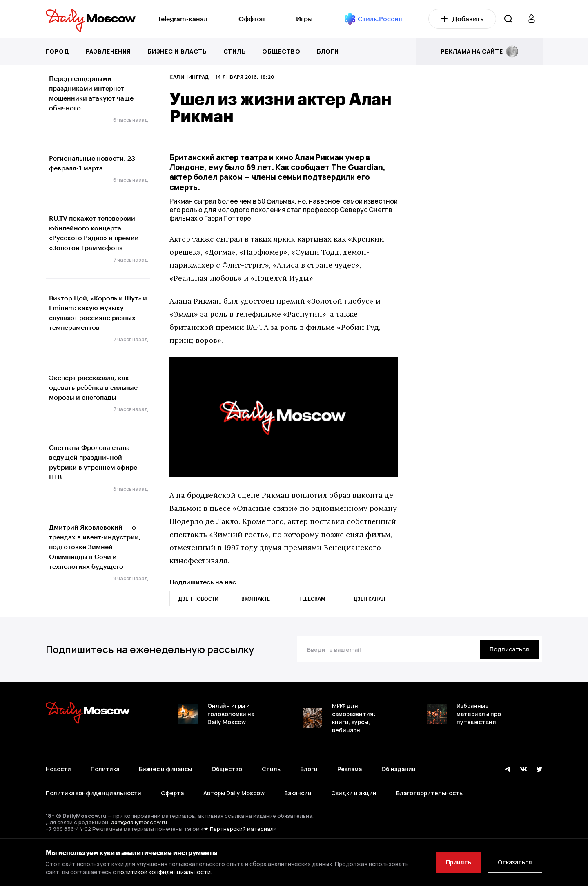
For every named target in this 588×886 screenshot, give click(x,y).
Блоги (328, 51)
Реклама (350, 769)
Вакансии (298, 793)
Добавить (462, 19)
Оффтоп (252, 19)
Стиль (235, 51)
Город (58, 51)
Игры (304, 19)
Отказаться (515, 862)
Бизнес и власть (177, 51)
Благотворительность (429, 793)
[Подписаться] (509, 649)
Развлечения (109, 51)
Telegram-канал (183, 19)
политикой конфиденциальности (164, 872)
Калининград (189, 77)
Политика (105, 769)
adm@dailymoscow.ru (139, 822)
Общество (281, 51)
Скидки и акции (354, 793)
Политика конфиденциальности (94, 793)
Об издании (399, 769)
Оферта (172, 793)
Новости (58, 769)
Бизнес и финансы (165, 769)
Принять (459, 862)
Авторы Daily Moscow (234, 793)
